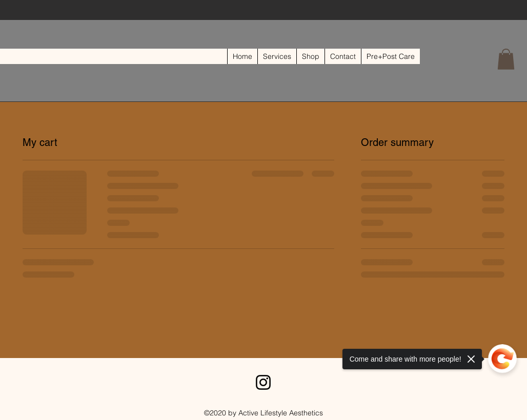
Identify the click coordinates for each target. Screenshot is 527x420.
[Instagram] (263, 382)
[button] (506, 59)
